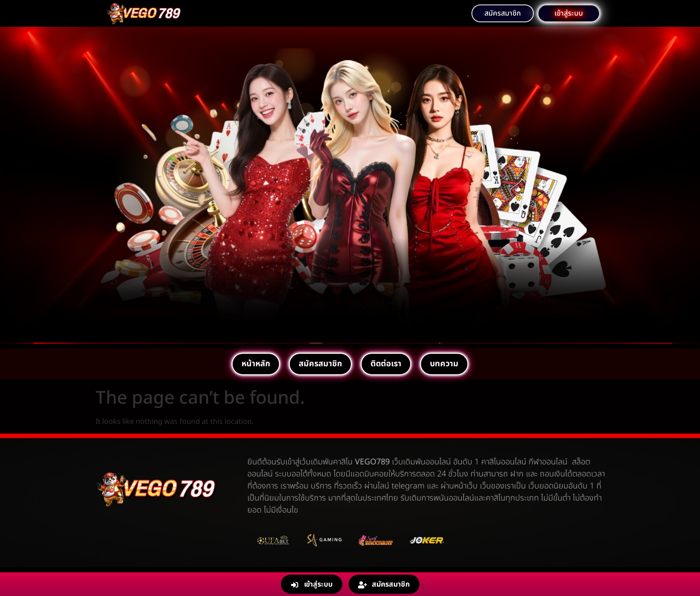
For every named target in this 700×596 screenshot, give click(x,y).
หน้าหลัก (256, 364)
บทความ (444, 364)
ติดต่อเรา (386, 364)
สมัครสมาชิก (320, 364)
